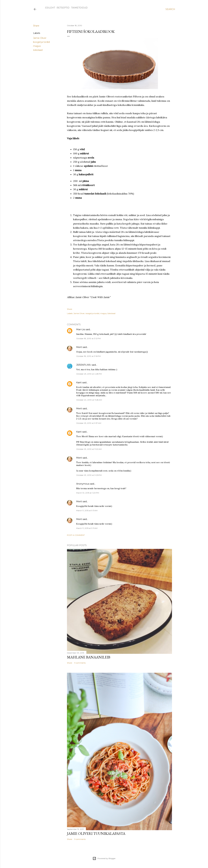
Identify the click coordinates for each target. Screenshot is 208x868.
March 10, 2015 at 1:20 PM (88, 493)
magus (37, 46)
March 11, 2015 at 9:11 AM (87, 510)
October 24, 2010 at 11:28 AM (89, 400)
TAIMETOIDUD (78, 8)
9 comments (80, 663)
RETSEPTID (62, 8)
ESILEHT (49, 8)
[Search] (170, 9)
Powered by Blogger (104, 858)
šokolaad (38, 50)
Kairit (79, 383)
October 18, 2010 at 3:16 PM (88, 356)
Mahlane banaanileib (89, 657)
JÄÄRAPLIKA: (84, 365)
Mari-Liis (81, 329)
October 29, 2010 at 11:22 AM (89, 449)
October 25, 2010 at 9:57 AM (89, 423)
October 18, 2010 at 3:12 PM (88, 338)
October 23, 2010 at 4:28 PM (89, 374)
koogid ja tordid (41, 42)
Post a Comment (76, 535)
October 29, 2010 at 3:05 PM (89, 475)
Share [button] (36, 26)
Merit (79, 347)
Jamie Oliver (40, 38)
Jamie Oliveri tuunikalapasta (96, 833)
